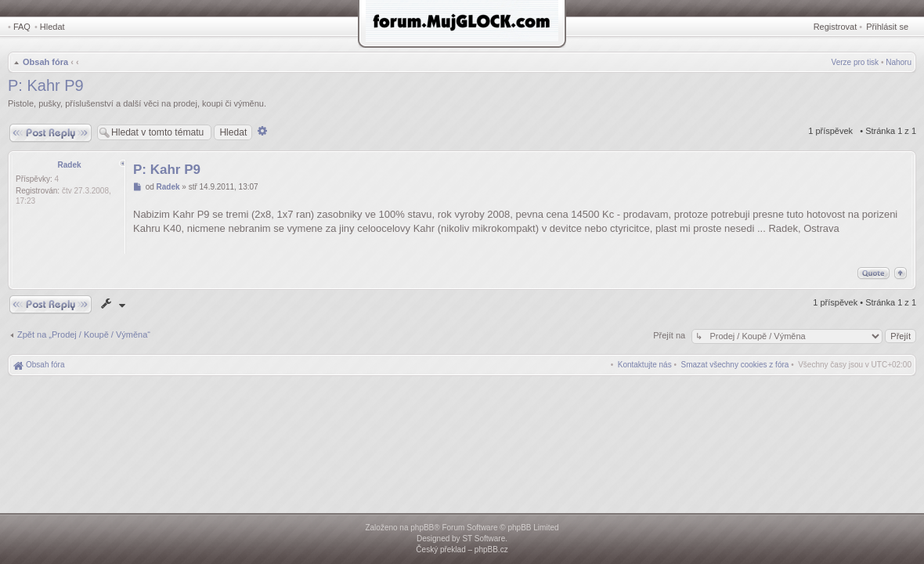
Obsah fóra (45, 62)
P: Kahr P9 (46, 85)
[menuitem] (735, 365)
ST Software (484, 539)
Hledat (52, 27)
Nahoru (899, 62)
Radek (69, 165)
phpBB (422, 528)
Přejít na (670, 335)
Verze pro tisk (855, 62)
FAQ (22, 27)
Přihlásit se (887, 27)
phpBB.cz (491, 550)
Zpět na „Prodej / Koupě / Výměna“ (84, 334)
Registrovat (836, 27)
